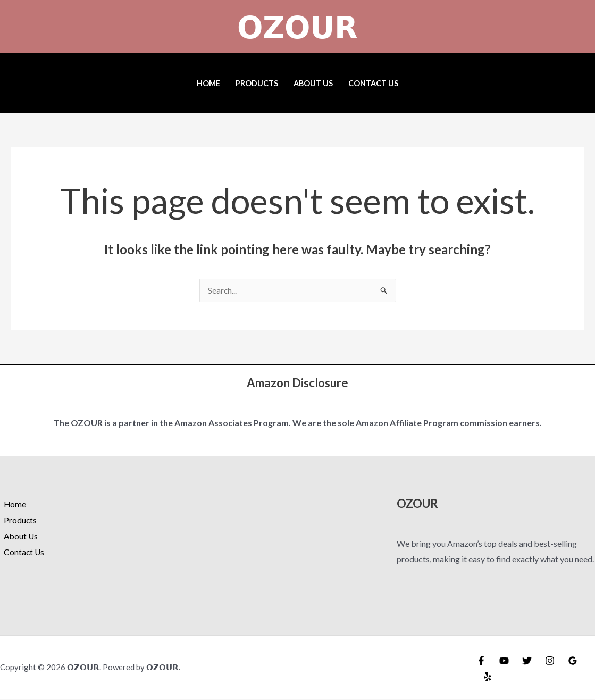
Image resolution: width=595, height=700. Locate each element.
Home (208, 83)
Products (257, 83)
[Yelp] (488, 677)
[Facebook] (481, 661)
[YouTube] (504, 661)
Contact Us (373, 83)
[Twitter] (527, 661)
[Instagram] (550, 661)
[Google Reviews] (573, 661)
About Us (313, 83)
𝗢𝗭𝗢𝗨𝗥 (297, 27)
